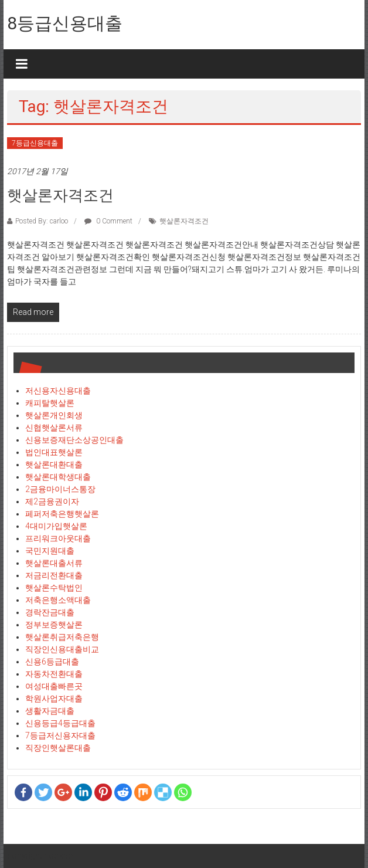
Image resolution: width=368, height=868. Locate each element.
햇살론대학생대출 (58, 477)
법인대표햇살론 (54, 452)
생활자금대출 (50, 711)
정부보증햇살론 (54, 625)
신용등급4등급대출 (60, 723)
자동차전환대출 (54, 674)
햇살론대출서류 (54, 563)
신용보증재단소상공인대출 (74, 440)
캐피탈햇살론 (50, 403)
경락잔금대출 (50, 612)
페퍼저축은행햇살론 (62, 514)
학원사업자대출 (54, 699)
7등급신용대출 (35, 143)
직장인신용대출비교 (62, 649)
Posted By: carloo (42, 221)
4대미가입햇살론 (56, 526)
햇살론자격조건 (60, 195)
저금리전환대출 (54, 575)
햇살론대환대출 (54, 464)
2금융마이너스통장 (60, 489)
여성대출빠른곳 (54, 686)
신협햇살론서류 (54, 428)
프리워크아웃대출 (58, 538)
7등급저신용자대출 (60, 735)
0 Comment (108, 221)
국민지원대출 (50, 551)
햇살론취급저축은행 (62, 637)
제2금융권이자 (52, 501)
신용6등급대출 (52, 662)
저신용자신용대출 (58, 391)
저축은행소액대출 (58, 600)
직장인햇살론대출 (58, 748)
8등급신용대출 (65, 23)
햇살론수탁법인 (54, 588)
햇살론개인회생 (54, 415)
